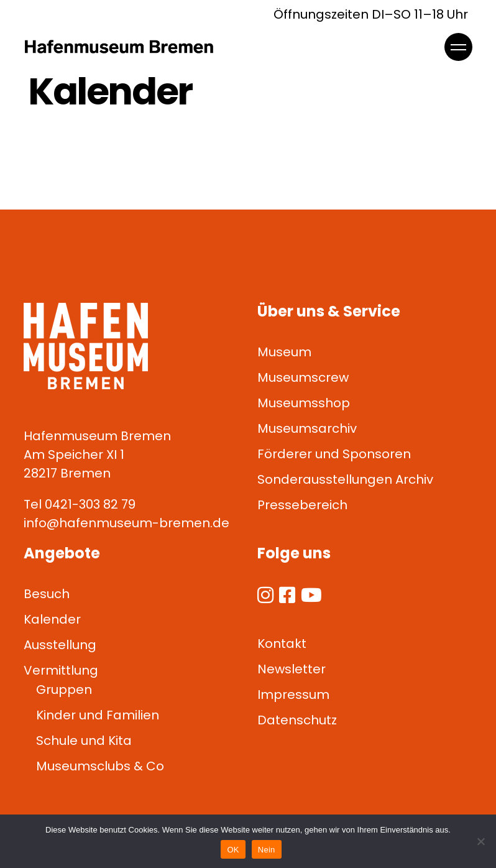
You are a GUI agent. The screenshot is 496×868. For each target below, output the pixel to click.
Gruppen (64, 690)
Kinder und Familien (98, 715)
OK (233, 850)
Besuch (47, 594)
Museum (284, 352)
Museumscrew (303, 377)
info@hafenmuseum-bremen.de (126, 523)
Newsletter (292, 669)
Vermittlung (61, 670)
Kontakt (282, 644)
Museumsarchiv (307, 428)
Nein (267, 850)
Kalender (52, 619)
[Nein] (480, 841)
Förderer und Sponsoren (334, 454)
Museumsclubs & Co (100, 766)
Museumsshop (304, 403)
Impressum (293, 695)
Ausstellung (60, 645)
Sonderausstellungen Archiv (345, 479)
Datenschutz (297, 720)
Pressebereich (302, 505)
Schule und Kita (84, 741)
